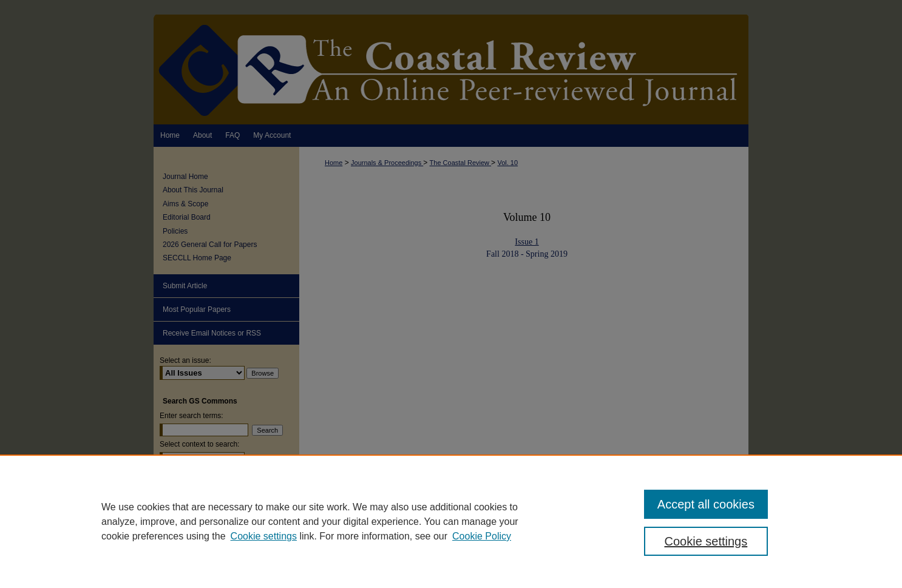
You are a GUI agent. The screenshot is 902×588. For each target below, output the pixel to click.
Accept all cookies (706, 504)
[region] (451, 521)
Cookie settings (264, 536)
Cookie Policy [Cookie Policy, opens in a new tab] (482, 536)
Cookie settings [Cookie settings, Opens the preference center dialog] (706, 541)
